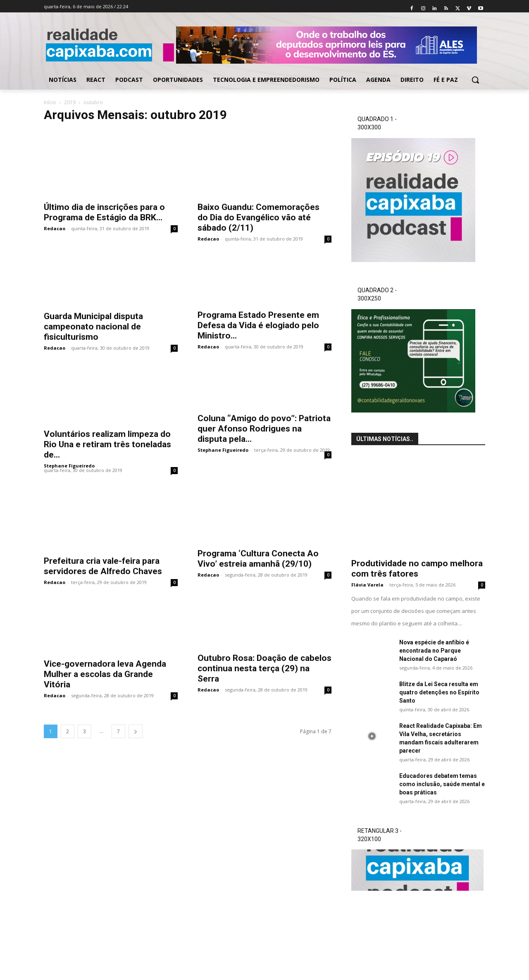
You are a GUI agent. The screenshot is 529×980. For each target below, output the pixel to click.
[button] (475, 80)
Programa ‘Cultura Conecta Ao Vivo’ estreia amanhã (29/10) (258, 559)
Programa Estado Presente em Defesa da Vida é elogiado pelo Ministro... (258, 325)
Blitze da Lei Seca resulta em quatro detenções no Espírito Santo (439, 692)
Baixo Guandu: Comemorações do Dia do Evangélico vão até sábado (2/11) (259, 217)
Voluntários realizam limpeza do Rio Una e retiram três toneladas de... (107, 444)
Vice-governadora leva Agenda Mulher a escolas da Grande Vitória (105, 674)
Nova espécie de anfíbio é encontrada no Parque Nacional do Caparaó (434, 651)
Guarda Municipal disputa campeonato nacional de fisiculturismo (93, 327)
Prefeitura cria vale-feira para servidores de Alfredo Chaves (103, 566)
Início (50, 102)
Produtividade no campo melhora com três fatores (417, 569)
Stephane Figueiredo (69, 466)
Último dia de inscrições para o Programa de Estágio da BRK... (104, 212)
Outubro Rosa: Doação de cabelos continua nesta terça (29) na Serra (264, 668)
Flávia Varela (367, 585)
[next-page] (136, 731)
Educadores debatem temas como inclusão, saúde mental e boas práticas (442, 784)
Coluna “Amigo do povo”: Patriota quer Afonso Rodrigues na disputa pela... (264, 429)
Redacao (55, 228)
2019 (70, 102)
